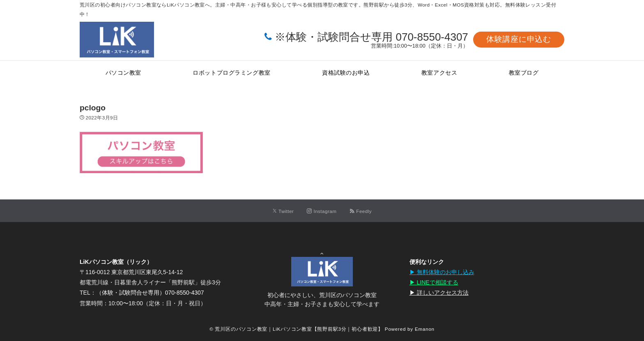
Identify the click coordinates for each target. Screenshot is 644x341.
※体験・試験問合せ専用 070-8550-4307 (371, 37)
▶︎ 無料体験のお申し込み (442, 272)
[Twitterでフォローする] (283, 211)
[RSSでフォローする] (361, 211)
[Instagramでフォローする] (322, 211)
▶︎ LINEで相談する (434, 282)
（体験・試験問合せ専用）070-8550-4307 (150, 293)
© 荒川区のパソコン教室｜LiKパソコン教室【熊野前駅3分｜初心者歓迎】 (296, 329)
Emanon (425, 329)
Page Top (322, 243)
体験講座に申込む (519, 39)
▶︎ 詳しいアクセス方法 (439, 293)
